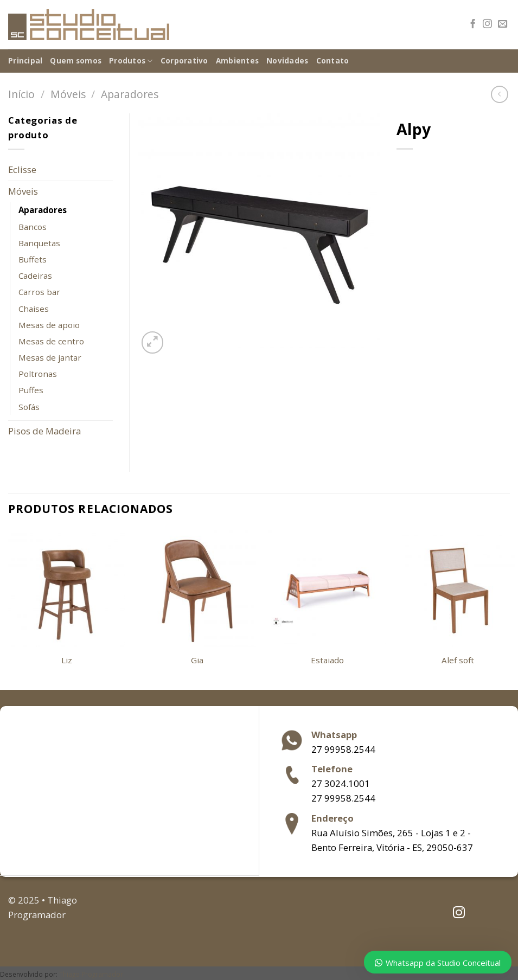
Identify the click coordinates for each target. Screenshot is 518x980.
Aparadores (130, 94)
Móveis (68, 94)
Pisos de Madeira (44, 431)
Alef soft (458, 660)
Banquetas (39, 243)
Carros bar (39, 292)
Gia (197, 660)
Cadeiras (35, 276)
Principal (25, 61)
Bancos (33, 227)
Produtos (131, 61)
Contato (333, 61)
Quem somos (76, 61)
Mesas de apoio (49, 325)
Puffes (31, 390)
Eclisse (22, 169)
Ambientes (237, 61)
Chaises (34, 309)
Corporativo (184, 61)
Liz (67, 660)
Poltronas (38, 374)
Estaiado (327, 660)
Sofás (29, 407)
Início (21, 94)
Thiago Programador (91, 974)
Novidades (287, 61)
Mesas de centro (51, 341)
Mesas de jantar (50, 357)
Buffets (33, 259)
